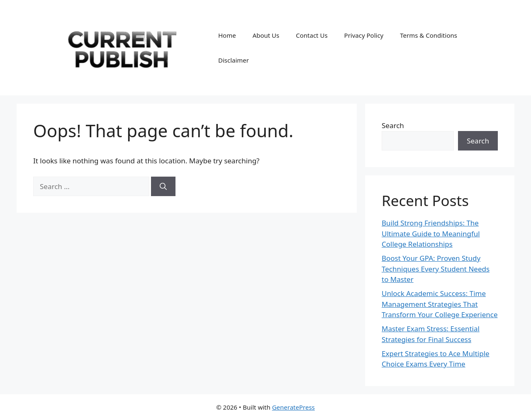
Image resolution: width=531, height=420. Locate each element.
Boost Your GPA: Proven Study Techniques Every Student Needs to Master (436, 269)
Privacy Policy (364, 35)
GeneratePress (294, 407)
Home (227, 35)
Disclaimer (234, 60)
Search (393, 125)
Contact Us (312, 35)
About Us (266, 35)
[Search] (163, 187)
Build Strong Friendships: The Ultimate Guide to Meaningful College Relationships (431, 233)
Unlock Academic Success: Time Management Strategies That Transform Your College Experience (440, 304)
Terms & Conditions (429, 35)
